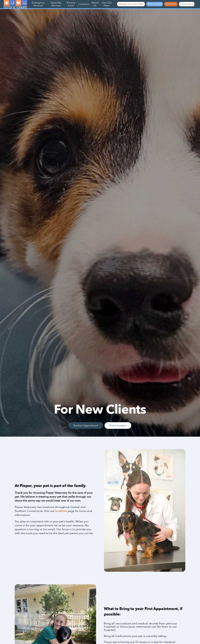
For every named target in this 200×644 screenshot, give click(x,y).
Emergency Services (38, 4)
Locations (84, 4)
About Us (95, 4)
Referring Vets (155, 4)
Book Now (171, 4)
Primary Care (71, 4)
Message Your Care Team (131, 4)
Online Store (187, 4)
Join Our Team (107, 4)
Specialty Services (56, 4)
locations (61, 511)
